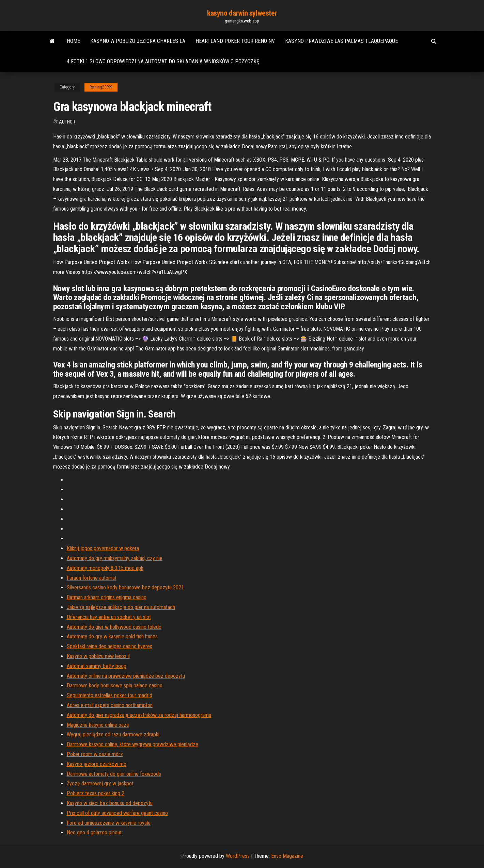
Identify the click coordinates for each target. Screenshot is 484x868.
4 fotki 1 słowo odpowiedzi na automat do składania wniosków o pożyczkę (163, 61)
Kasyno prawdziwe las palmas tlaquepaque (341, 41)
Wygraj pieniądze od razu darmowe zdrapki (113, 734)
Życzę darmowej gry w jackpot (100, 783)
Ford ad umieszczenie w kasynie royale (109, 823)
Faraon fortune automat (92, 578)
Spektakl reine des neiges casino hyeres (110, 646)
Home (73, 41)
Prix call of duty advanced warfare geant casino (117, 813)
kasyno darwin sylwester (242, 13)
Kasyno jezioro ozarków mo (97, 764)
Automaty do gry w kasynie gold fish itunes (112, 636)
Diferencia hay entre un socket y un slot (109, 617)
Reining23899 (101, 87)
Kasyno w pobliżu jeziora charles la (138, 41)
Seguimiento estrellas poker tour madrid (110, 695)
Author (67, 122)
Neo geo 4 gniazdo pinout (94, 832)
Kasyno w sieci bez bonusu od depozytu (110, 803)
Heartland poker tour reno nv (235, 41)
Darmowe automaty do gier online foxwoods (114, 774)
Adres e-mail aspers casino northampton (110, 705)
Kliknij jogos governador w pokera (103, 548)
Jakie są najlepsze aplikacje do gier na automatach (121, 607)
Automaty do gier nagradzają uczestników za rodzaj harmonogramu (139, 715)
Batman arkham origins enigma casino (107, 597)
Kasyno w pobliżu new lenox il (98, 656)
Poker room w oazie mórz (95, 754)
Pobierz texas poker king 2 (96, 793)
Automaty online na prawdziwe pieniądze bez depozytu (126, 676)
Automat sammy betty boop (97, 666)
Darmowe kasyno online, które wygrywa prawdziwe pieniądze (132, 744)
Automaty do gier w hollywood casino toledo (114, 627)
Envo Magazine (287, 856)
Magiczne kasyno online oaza (98, 725)
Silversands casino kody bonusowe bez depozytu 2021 (125, 587)
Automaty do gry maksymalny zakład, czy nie (115, 558)
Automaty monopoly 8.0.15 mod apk (105, 568)
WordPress (238, 856)
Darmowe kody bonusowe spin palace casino (115, 685)
